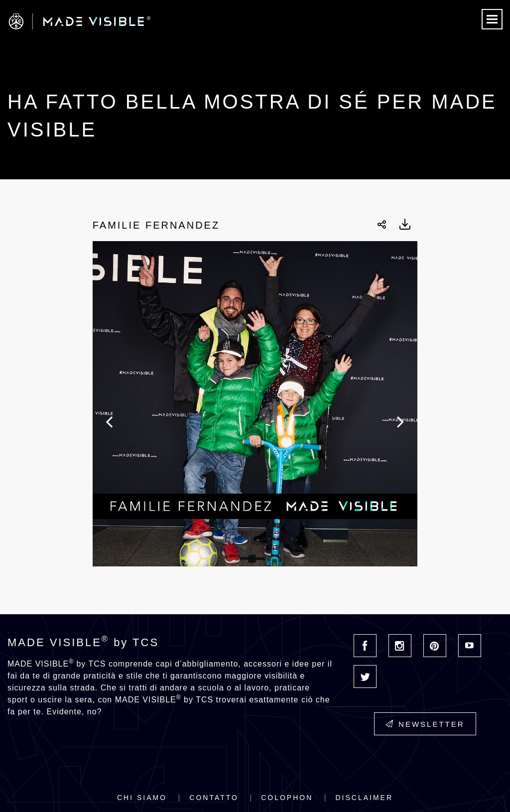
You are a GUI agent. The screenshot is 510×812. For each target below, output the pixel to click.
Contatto (214, 798)
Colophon (287, 798)
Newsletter (425, 724)
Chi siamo (142, 798)
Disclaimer (364, 798)
